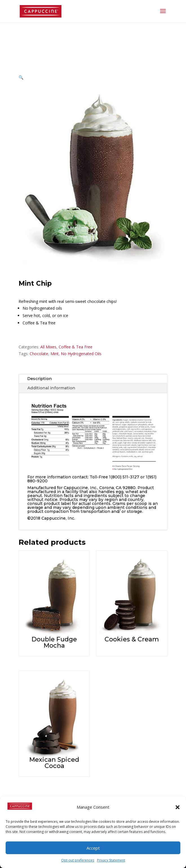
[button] (178, 807)
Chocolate (39, 354)
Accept (93, 848)
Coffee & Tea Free (76, 347)
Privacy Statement (111, 860)
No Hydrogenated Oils (81, 354)
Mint (55, 354)
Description (40, 379)
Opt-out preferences (78, 860)
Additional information (51, 388)
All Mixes (48, 347)
